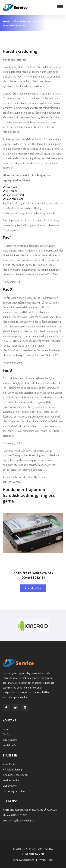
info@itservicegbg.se (22, 820)
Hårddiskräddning (12, 770)
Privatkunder (43, 22)
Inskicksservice (11, 780)
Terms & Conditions (24, 860)
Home (6, 22)
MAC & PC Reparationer (15, 775)
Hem (5, 729)
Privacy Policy (46, 860)
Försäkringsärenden (14, 791)
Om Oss (7, 734)
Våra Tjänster (22, 22)
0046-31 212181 (19, 815)
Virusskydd (9, 764)
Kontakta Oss (33, 588)
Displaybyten (10, 786)
